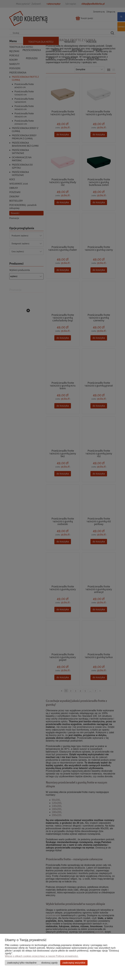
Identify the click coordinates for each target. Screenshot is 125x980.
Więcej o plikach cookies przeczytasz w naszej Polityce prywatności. (42, 956)
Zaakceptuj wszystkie (74, 963)
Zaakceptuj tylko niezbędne (22, 963)
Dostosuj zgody (49, 963)
